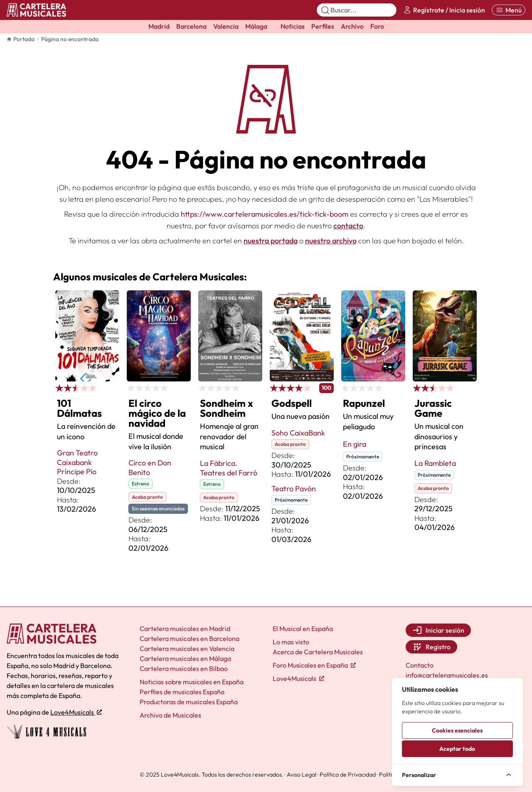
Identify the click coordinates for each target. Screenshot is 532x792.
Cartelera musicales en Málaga (185, 658)
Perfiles (323, 26)
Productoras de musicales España (189, 702)
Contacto (420, 665)
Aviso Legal (302, 775)
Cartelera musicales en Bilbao (184, 668)
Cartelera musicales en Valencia (187, 648)
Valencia (226, 26)
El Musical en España (303, 629)
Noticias (293, 26)
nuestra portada (271, 241)
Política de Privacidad (348, 775)
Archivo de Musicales (170, 715)
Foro (377, 26)
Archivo (352, 26)
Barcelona (191, 26)
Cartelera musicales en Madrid (185, 629)
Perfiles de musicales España (182, 692)
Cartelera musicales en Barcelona (190, 639)
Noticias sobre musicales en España (192, 682)
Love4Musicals (76, 712)
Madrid (159, 26)
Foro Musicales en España (314, 665)
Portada (21, 39)
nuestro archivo (331, 241)
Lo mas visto (291, 642)
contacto (348, 226)
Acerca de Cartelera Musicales (318, 652)
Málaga (256, 26)
